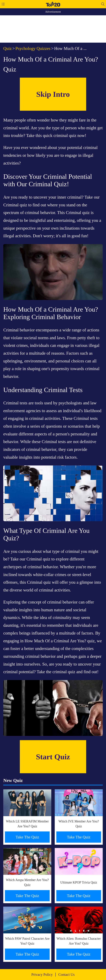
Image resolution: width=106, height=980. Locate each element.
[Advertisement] (53, 29)
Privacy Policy (42, 975)
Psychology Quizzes (33, 48)
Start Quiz (53, 757)
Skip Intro (53, 94)
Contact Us (67, 975)
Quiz (7, 48)
